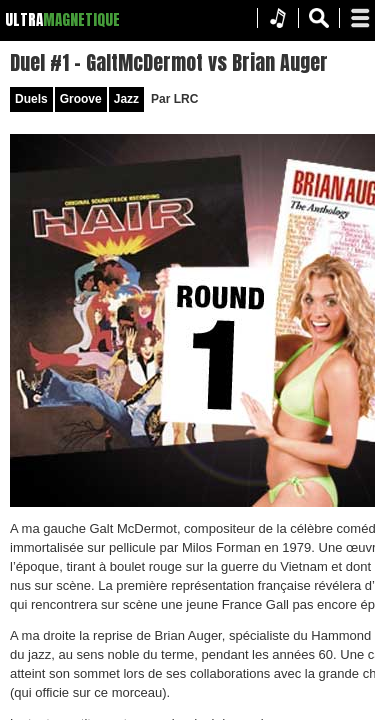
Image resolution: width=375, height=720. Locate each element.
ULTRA (24, 19)
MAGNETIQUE (81, 19)
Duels (81, 116)
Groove (131, 116)
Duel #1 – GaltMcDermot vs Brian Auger (192, 70)
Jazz (176, 116)
